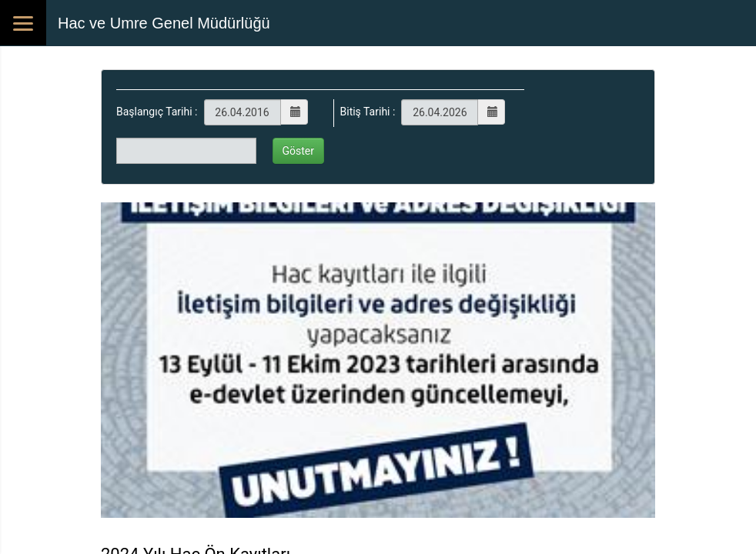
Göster (299, 151)
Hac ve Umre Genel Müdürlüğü (164, 23)
